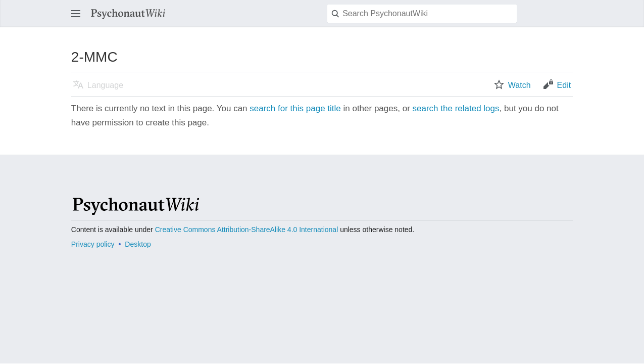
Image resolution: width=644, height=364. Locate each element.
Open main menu (79, 18)
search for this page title (295, 108)
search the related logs (456, 108)
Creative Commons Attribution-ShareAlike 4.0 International (247, 230)
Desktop (138, 244)
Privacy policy (93, 244)
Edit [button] (564, 85)
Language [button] (105, 85)
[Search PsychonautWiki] (422, 14)
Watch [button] (519, 85)
